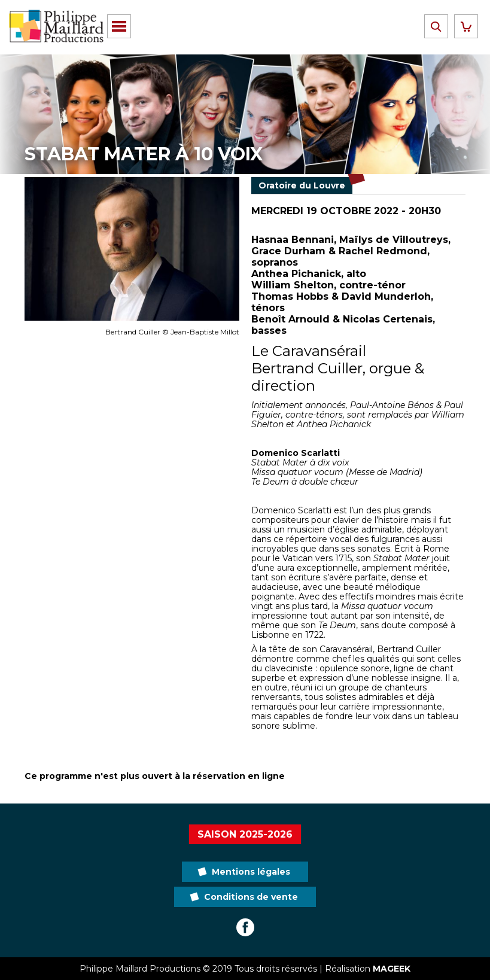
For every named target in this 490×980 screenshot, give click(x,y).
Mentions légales (251, 872)
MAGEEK (392, 969)
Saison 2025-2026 (245, 834)
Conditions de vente (251, 897)
